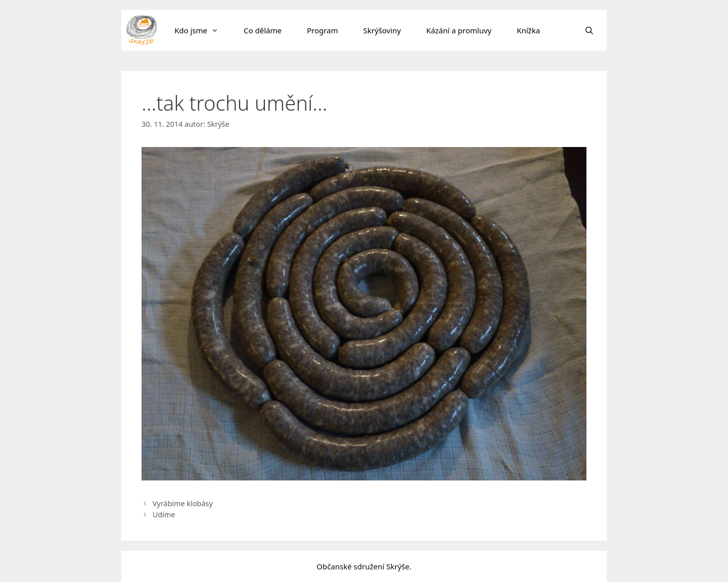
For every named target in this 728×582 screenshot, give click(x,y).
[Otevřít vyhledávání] (589, 30)
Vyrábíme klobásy (183, 503)
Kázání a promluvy (459, 30)
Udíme (164, 515)
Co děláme (263, 30)
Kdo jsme (203, 30)
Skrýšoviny (382, 30)
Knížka (528, 30)
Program (323, 30)
